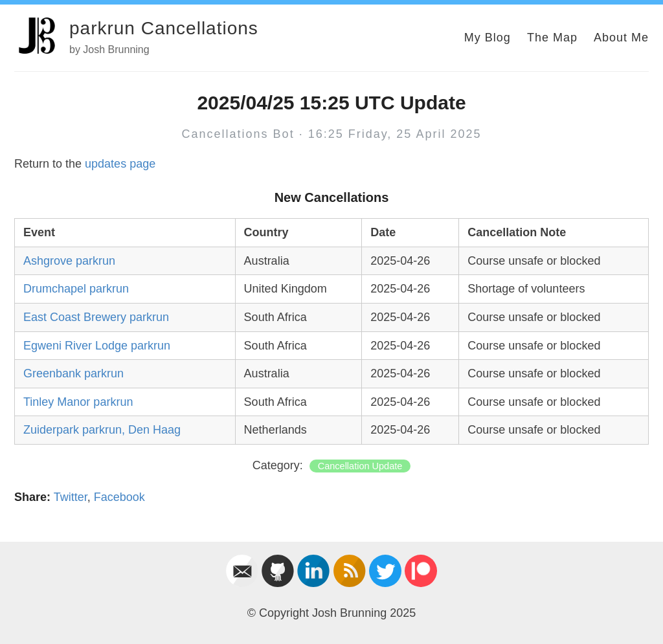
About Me (621, 38)
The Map (552, 38)
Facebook (119, 497)
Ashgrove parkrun (69, 261)
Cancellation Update (360, 466)
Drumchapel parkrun (76, 289)
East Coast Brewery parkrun (96, 317)
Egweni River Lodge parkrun (97, 346)
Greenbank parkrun (73, 373)
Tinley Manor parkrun (78, 402)
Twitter (71, 497)
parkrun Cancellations (164, 28)
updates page (120, 164)
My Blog (488, 38)
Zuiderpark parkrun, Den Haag (102, 430)
